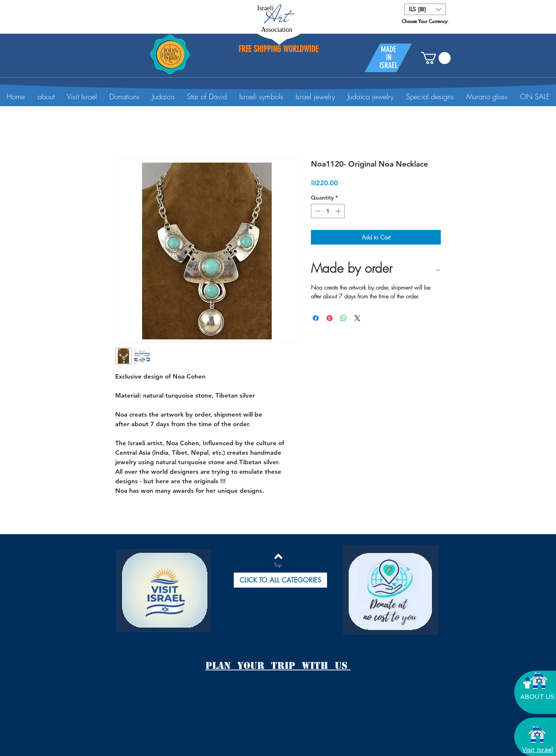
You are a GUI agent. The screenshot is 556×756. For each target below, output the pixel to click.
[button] (425, 9)
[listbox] (425, 9)
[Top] (278, 565)
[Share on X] (357, 318)
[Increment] (339, 211)
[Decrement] (317, 211)
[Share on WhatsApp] (343, 318)
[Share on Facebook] (316, 318)
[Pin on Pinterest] (330, 318)
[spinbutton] (328, 211)
